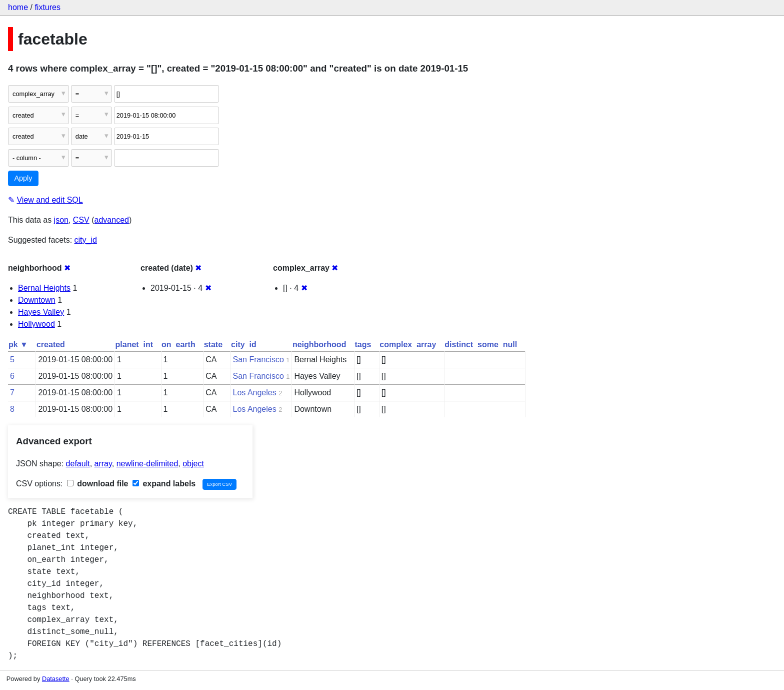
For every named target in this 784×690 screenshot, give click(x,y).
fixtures (47, 7)
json (61, 220)
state (213, 344)
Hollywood (36, 324)
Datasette (56, 679)
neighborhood (319, 344)
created (51, 344)
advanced (112, 220)
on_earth (178, 344)
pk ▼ (18, 344)
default (78, 464)
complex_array (408, 344)
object (193, 464)
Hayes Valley (41, 312)
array (103, 464)
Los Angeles (255, 393)
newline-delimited (147, 464)
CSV (81, 220)
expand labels (164, 484)
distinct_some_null (481, 344)
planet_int (134, 344)
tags (363, 344)
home (18, 7)
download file (98, 484)
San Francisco (258, 360)
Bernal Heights (44, 288)
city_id (86, 240)
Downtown (37, 300)
